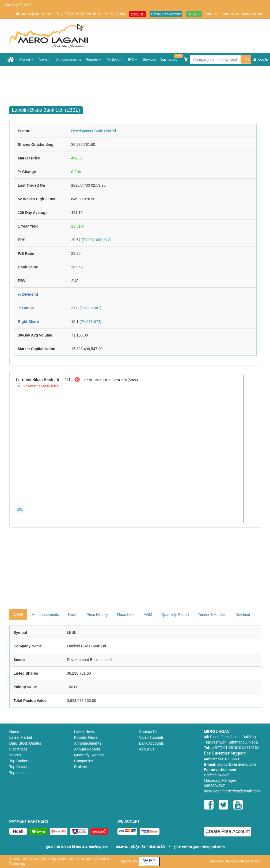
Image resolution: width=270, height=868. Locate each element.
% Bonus (26, 308)
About (18, 614)
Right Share (28, 322)
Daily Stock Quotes (25, 743)
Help (194, 14)
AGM (148, 615)
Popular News (86, 737)
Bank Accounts (253, 14)
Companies (84, 761)
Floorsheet (126, 615)
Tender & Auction (212, 615)
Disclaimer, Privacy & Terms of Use (235, 861)
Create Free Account (166, 14)
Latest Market (21, 737)
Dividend (243, 615)
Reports (94, 59)
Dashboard (170, 58)
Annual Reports (87, 749)
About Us (213, 14)
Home (14, 732)
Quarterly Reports (89, 755)
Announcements (69, 59)
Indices (15, 755)
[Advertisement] (139, 84)
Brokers (81, 767)
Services (149, 59)
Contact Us (231, 14)
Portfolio (115, 59)
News (45, 59)
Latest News (84, 732)
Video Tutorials (151, 737)
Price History (97, 615)
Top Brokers (19, 761)
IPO (133, 59)
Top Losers (18, 773)
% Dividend (28, 294)
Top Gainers (19, 767)
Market (27, 59)
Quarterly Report (175, 615)
